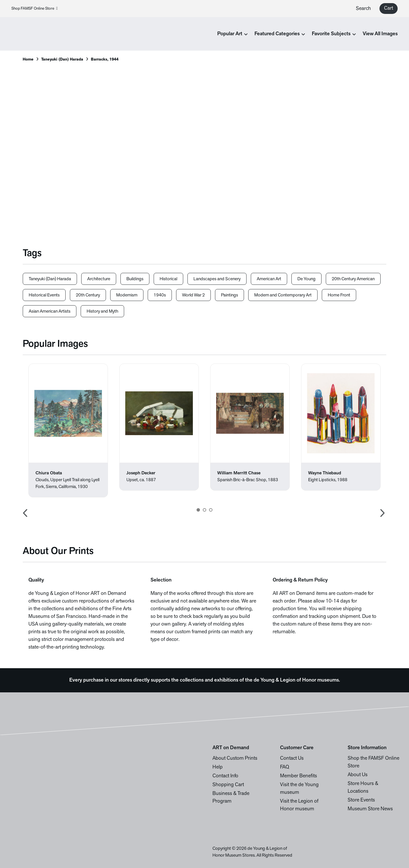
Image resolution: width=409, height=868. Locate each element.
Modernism (127, 295)
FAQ (285, 767)
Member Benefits (299, 776)
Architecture (99, 279)
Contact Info (225, 776)
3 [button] (211, 510)
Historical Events (44, 295)
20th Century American (353, 279)
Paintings (229, 295)
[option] (68, 430)
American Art (269, 279)
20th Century (88, 295)
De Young (306, 279)
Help (218, 767)
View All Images (380, 34)
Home (28, 60)
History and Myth (102, 312)
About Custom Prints (235, 758)
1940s (160, 295)
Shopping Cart (228, 785)
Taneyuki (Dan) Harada (62, 60)
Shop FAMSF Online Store (35, 9)
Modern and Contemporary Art (283, 295)
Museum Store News (370, 809)
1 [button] (198, 510)
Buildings (135, 279)
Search (363, 9)
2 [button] (204, 510)
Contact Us (292, 758)
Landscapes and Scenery (217, 279)
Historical (168, 279)
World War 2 (193, 295)
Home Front (339, 295)
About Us (358, 775)
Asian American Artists (50, 312)
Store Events (361, 800)
